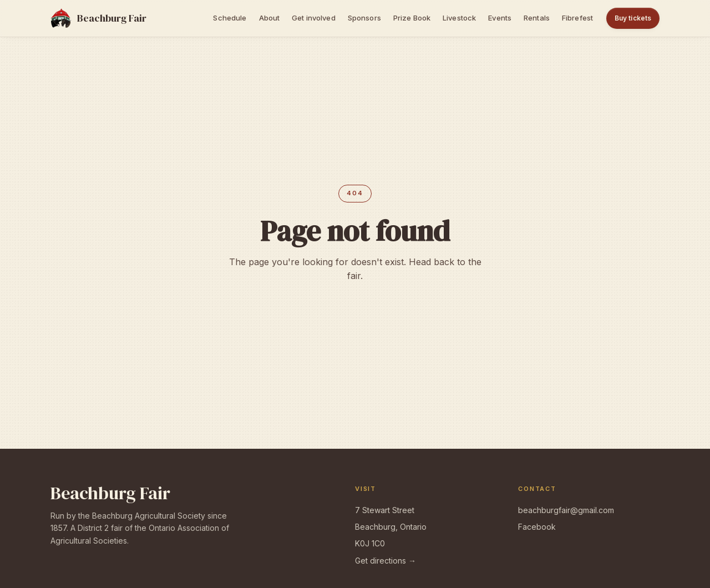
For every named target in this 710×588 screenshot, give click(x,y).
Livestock (459, 18)
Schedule (230, 18)
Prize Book (412, 18)
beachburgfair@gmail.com (566, 510)
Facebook (537, 527)
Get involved (314, 18)
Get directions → (386, 561)
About (270, 18)
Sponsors (364, 18)
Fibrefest (577, 18)
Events (500, 18)
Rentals (537, 18)
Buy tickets (633, 18)
